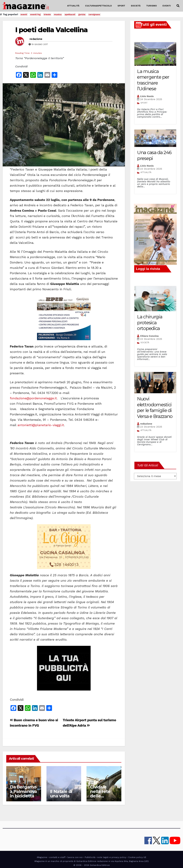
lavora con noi (75, 857)
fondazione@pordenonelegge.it (33, 398)
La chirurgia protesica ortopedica (150, 323)
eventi (24, 14)
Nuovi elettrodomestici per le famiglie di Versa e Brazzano (155, 408)
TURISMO (152, 6)
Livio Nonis (147, 96)
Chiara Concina (149, 336)
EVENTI (167, 6)
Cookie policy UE (137, 857)
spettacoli (70, 14)
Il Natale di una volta (61, 794)
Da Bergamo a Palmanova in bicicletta (23, 791)
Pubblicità (90, 857)
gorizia (82, 14)
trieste (47, 14)
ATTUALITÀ (73, 6)
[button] (178, 6)
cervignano (94, 14)
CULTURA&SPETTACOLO (99, 6)
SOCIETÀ (136, 6)
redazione (36, 39)
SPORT (121, 6)
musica (58, 14)
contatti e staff (57, 857)
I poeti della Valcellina (51, 30)
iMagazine (42, 857)
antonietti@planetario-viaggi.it (41, 425)
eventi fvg (35, 14)
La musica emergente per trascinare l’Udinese (153, 80)
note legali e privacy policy (112, 857)
